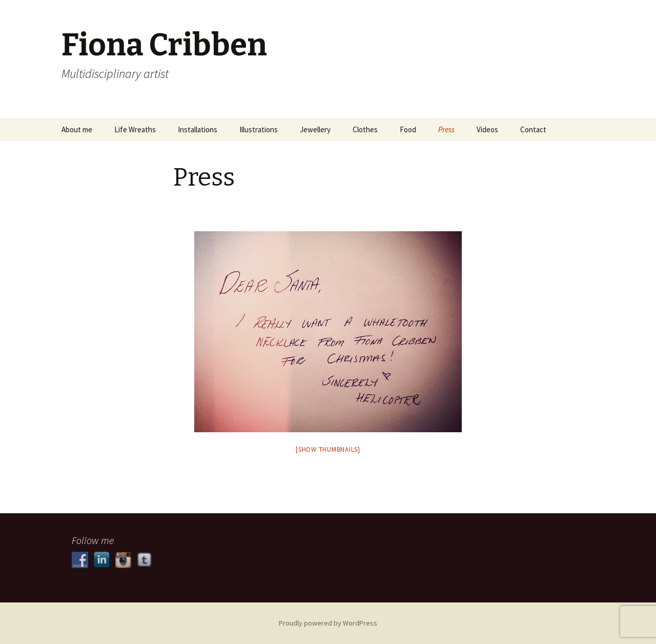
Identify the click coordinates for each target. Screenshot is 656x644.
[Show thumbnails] (328, 449)
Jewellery (315, 129)
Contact (533, 129)
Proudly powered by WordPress (328, 623)
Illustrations (259, 129)
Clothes (365, 129)
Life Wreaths (135, 129)
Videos (487, 129)
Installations (198, 129)
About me (77, 129)
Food (408, 129)
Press (446, 129)
